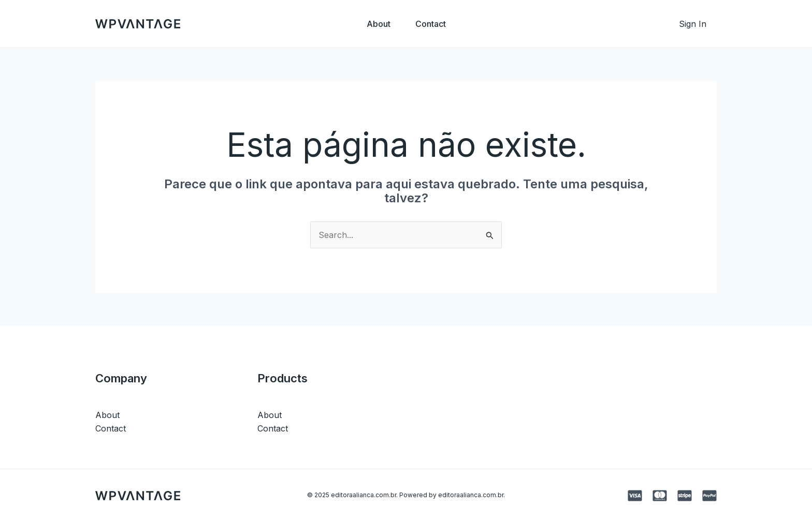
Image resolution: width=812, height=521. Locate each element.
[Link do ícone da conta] (693, 24)
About (379, 24)
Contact (431, 24)
